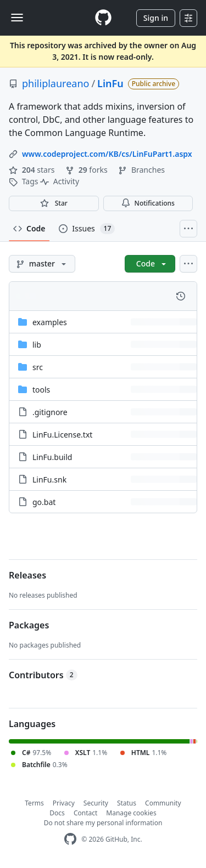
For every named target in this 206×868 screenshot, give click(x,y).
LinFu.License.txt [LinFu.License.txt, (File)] (62, 435)
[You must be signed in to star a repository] (54, 203)
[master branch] (42, 264)
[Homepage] (103, 18)
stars (33, 170)
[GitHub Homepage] (70, 839)
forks (87, 170)
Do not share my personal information (103, 823)
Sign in (156, 18)
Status (127, 803)
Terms (34, 803)
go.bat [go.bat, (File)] (44, 502)
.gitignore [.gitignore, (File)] (50, 412)
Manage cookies (131, 813)
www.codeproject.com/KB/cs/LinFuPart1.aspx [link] (107, 154)
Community (163, 803)
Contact (85, 813)
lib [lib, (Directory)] (37, 345)
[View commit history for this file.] (181, 296)
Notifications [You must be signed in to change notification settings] (148, 203)
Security (96, 803)
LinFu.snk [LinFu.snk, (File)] (49, 480)
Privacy (64, 803)
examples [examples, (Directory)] (50, 322)
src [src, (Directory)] (38, 367)
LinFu (110, 83)
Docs (57, 813)
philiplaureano (55, 83)
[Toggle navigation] (17, 18)
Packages (29, 625)
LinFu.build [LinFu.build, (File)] (52, 457)
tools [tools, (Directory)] (41, 390)
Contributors (43, 675)
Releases (27, 575)
